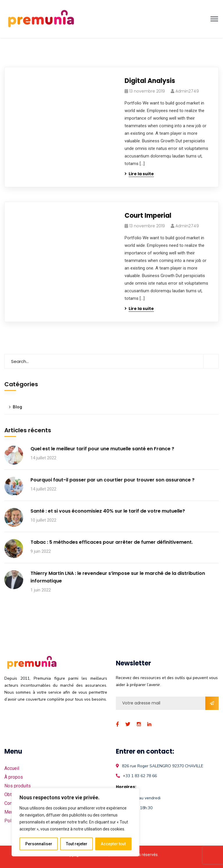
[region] (75, 822)
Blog (17, 407)
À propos (14, 777)
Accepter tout (113, 844)
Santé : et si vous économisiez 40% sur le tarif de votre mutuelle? (108, 511)
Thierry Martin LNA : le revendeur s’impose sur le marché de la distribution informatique (118, 577)
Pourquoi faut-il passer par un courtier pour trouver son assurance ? (113, 480)
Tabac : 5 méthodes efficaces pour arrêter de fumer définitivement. (112, 542)
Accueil (12, 768)
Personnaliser (39, 844)
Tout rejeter (77, 844)
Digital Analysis (150, 81)
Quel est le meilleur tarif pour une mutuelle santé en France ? (102, 449)
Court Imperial (148, 216)
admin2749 (187, 91)
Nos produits (18, 786)
